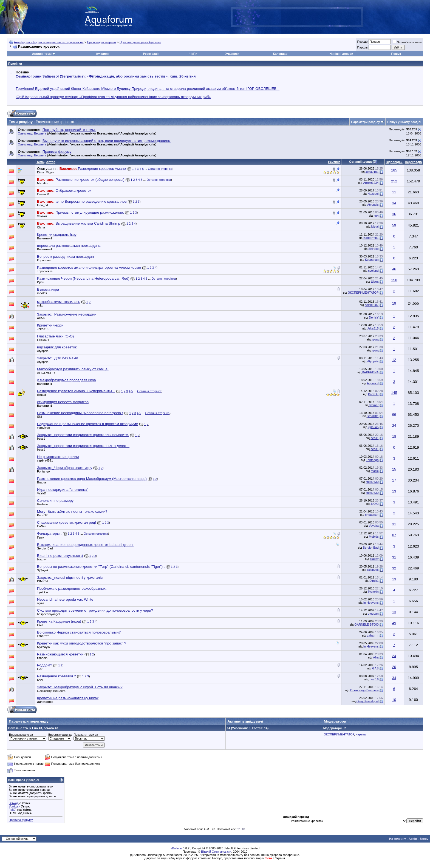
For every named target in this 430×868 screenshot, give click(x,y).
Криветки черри (50, 325)
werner (374, 405)
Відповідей (394, 162)
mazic (375, 471)
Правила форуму (21, 820)
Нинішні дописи (341, 54)
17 (394, 480)
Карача (361, 734)
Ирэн (41, 282)
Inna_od (43, 205)
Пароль (362, 47)
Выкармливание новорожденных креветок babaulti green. (85, 545)
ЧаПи (193, 54)
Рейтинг (334, 162)
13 (394, 491)
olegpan (373, 614)
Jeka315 (43, 329)
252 (394, 181)
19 (394, 303)
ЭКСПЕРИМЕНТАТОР (363, 293)
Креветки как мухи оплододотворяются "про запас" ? (82, 643)
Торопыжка (45, 271)
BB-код (14, 803)
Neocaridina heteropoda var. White (65, 599)
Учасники (232, 54)
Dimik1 (374, 581)
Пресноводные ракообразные (140, 42)
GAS (40, 669)
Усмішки (15, 806)
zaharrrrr (43, 636)
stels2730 (372, 482)
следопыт (372, 515)
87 (394, 535)
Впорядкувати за (60, 735)
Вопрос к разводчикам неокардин (65, 257)
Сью (40, 625)
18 (394, 436)
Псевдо (362, 42)
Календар (280, 54)
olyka (41, 603)
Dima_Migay (45, 172)
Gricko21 (43, 340)
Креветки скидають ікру (57, 235)
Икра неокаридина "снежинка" (63, 490)
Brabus (42, 482)
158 (394, 280)
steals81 (373, 416)
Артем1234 (371, 183)
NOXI (375, 504)
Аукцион (102, 54)
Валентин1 (45, 238)
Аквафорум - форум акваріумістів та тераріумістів (49, 42)
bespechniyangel (48, 614)
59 (394, 225)
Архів (413, 839)
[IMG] (12, 810)
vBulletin (176, 848)
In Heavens (371, 603)
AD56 (41, 318)
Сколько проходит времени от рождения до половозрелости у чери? (95, 610)
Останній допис (361, 162)
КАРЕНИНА (370, 372)
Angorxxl (373, 383)
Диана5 (373, 427)
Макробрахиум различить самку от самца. (73, 369)
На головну (398, 839)
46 (394, 269)
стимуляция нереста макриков (63, 402)
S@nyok (43, 570)
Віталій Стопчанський (216, 852)
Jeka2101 (372, 172)
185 (394, 170)
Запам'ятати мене (407, 42)
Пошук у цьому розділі (404, 122)
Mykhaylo (43, 647)
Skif (39, 417)
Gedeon (42, 504)
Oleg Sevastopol (368, 701)
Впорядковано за (21, 735)
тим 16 (374, 679)
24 (394, 426)
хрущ (375, 339)
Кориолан (44, 260)
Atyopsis (373, 205)
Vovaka (42, 216)
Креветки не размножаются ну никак (68, 698)
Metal (375, 227)
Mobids (374, 537)
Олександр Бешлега (32, 133)
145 (394, 393)
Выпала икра (48, 289)
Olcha (41, 227)
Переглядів (413, 162)
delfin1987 (372, 305)
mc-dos (42, 293)
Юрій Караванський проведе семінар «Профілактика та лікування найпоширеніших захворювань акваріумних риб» (113, 97)
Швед (375, 282)
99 (394, 415)
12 (394, 360)
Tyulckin (43, 592)
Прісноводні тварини (102, 42)
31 (394, 524)
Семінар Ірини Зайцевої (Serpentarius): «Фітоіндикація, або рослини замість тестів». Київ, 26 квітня (106, 76)
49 (394, 623)
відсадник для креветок (57, 347)
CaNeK (42, 526)
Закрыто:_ (67, 314)
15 (394, 469)
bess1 (41, 439)
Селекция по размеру (55, 501)
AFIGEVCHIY (46, 373)
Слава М (43, 194)
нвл (376, 216)
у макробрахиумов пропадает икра (67, 380)
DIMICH (42, 581)
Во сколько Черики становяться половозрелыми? (79, 632)
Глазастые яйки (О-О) (55, 336)
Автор (51, 162)
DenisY (374, 317)
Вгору (424, 839)
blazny (41, 559)
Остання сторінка (160, 169)
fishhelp (42, 658)
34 (394, 203)
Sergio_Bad (45, 548)
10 (394, 700)
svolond (374, 271)
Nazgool (373, 194)
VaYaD (42, 493)
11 (394, 192)
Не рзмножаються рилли (58, 457)
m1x (40, 305)
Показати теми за (86, 735)
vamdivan (43, 428)
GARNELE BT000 (366, 624)
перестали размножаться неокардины (69, 246)
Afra (376, 657)
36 (394, 214)
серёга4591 (45, 460)
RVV (40, 680)
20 (394, 667)
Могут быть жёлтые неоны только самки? (72, 512)
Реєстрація (151, 54)
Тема (40, 162)
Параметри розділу (366, 122)
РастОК (373, 394)
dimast (41, 395)
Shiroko (373, 249)
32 (394, 568)
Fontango (372, 460)
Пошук (396, 54)
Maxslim (43, 183)
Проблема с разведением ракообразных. (72, 588)
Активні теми (42, 54)
